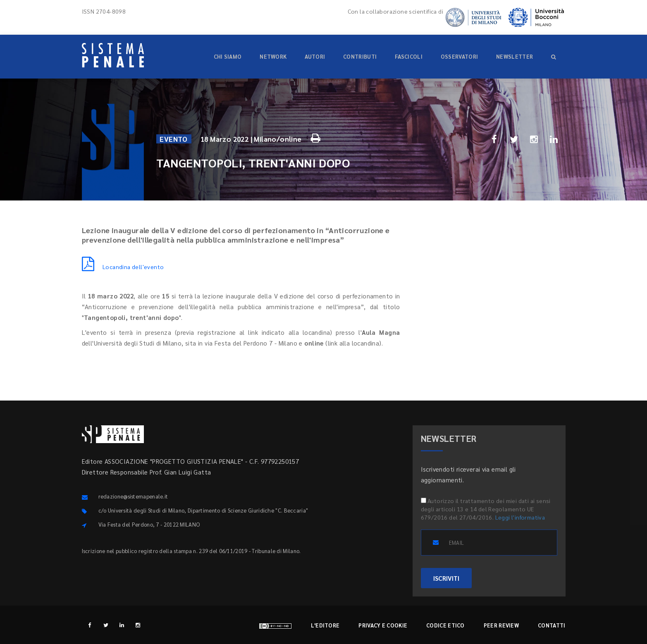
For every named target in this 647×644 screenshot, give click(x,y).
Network (273, 56)
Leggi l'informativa (520, 517)
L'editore (325, 625)
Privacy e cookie (383, 625)
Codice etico (445, 625)
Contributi (360, 56)
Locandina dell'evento (123, 267)
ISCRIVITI (446, 578)
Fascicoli (409, 56)
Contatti (552, 625)
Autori (315, 56)
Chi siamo (228, 56)
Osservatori (459, 56)
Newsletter (514, 56)
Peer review (501, 625)
